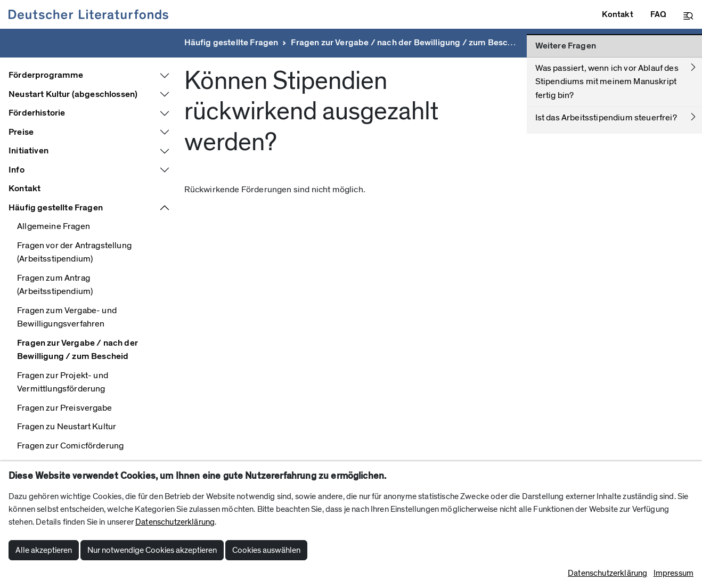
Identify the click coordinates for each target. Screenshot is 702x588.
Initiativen (28, 151)
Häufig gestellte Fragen (231, 43)
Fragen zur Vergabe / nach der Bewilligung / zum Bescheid (408, 43)
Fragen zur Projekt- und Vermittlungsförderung (63, 382)
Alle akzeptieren (44, 550)
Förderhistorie (37, 113)
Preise (21, 132)
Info (17, 170)
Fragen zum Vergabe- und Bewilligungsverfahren (67, 317)
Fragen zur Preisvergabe (64, 408)
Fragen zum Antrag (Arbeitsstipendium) (55, 285)
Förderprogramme (46, 75)
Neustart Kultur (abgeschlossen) (73, 94)
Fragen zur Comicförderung (70, 446)
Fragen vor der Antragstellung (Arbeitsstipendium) (74, 252)
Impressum (674, 573)
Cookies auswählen (266, 550)
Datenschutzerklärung (175, 522)
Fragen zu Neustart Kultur (67, 427)
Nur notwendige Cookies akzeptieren (152, 550)
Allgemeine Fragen (54, 226)
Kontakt (25, 189)
